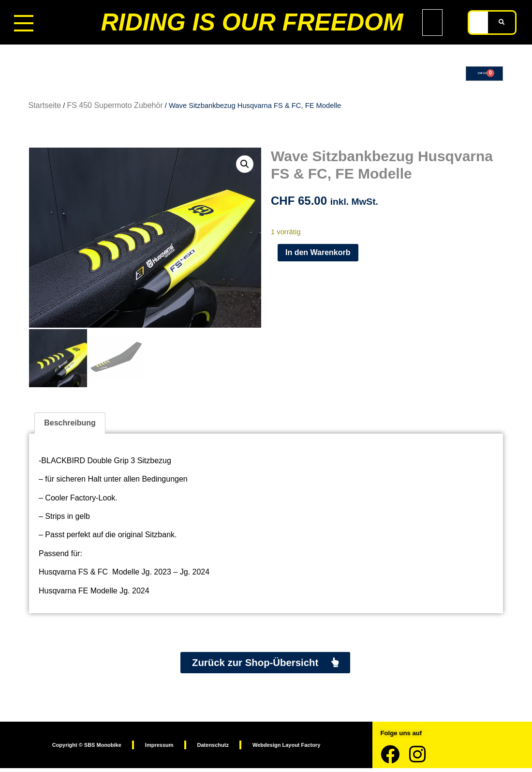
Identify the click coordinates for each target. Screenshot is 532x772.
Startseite (45, 109)
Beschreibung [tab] (70, 425)
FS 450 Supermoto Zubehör (115, 109)
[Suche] (502, 23)
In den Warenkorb (318, 255)
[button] (245, 167)
